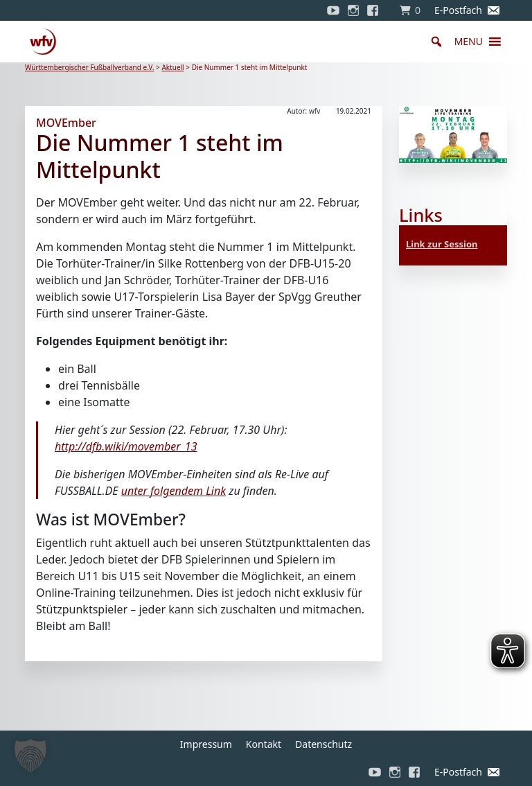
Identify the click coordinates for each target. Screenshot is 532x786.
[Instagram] (353, 10)
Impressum (206, 744)
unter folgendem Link (174, 491)
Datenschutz (323, 744)
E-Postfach (458, 10)
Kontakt (264, 744)
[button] (469, 42)
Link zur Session (442, 244)
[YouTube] (333, 10)
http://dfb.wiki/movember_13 (126, 446)
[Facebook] (376, 10)
